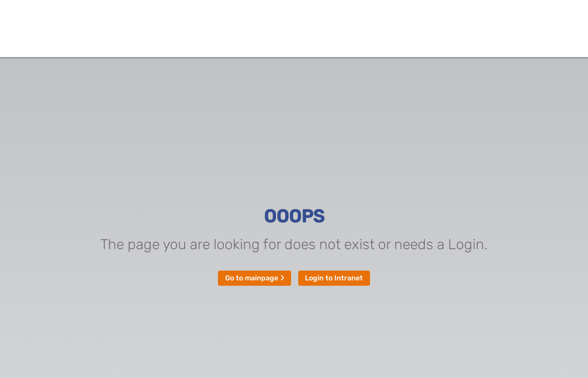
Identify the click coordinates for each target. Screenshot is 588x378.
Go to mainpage (255, 278)
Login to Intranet (334, 278)
